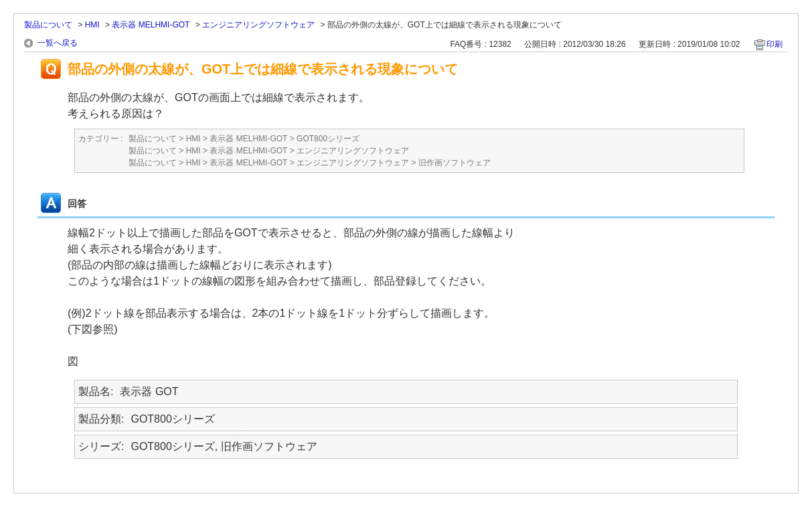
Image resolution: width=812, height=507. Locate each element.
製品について (48, 25)
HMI (92, 25)
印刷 (775, 44)
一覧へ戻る (58, 43)
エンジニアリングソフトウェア (258, 25)
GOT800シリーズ (328, 139)
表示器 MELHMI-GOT (151, 25)
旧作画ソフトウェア (455, 163)
